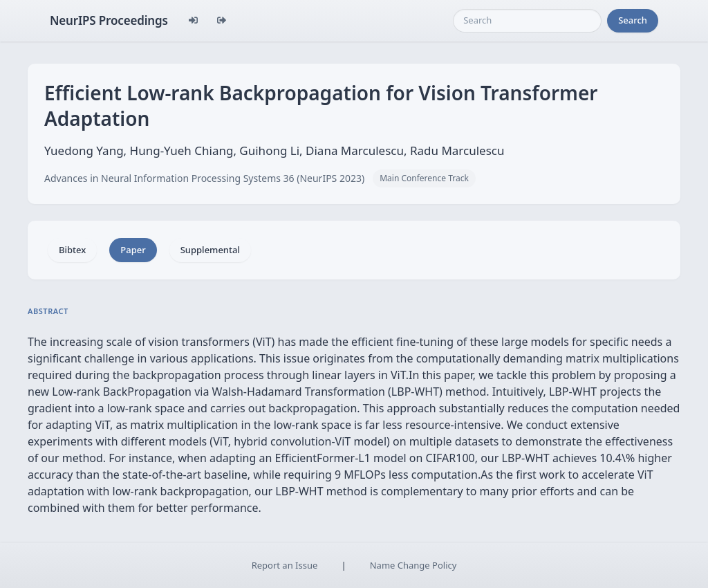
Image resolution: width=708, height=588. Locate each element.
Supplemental (210, 250)
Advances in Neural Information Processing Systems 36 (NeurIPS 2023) (204, 178)
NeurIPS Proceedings (109, 20)
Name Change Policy (413, 565)
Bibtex (72, 250)
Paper (133, 250)
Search (633, 20)
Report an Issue (285, 565)
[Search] (527, 21)
